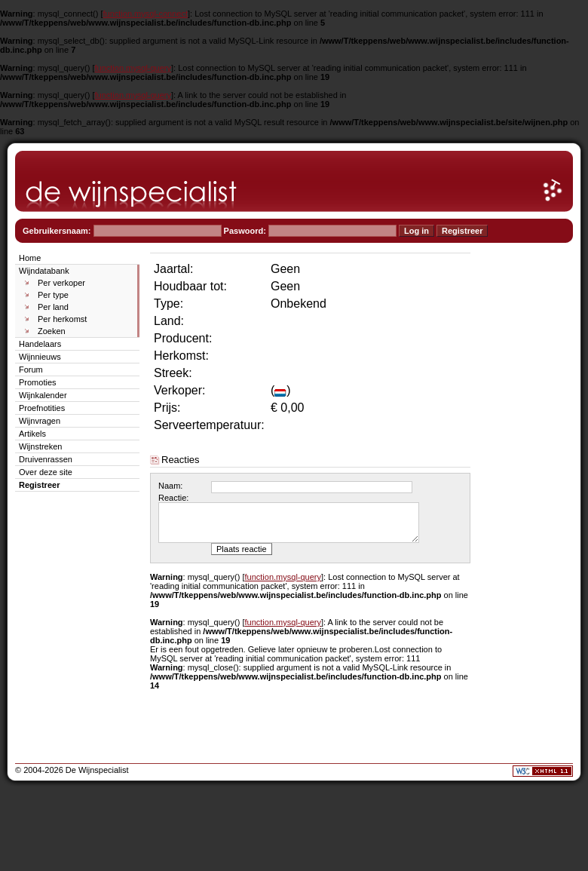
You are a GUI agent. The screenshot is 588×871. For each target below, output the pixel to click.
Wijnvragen (40, 421)
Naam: (170, 486)
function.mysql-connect (146, 14)
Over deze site (46, 472)
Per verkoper (61, 283)
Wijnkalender (43, 395)
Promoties (38, 382)
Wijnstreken (40, 446)
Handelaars (40, 344)
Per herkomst (62, 319)
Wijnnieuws (40, 357)
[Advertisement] (528, 477)
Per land (53, 307)
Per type (53, 295)
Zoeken (52, 331)
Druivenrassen (46, 459)
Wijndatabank (44, 271)
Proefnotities (42, 408)
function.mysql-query (133, 68)
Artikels (32, 434)
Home (30, 258)
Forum (31, 370)
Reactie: (173, 498)
